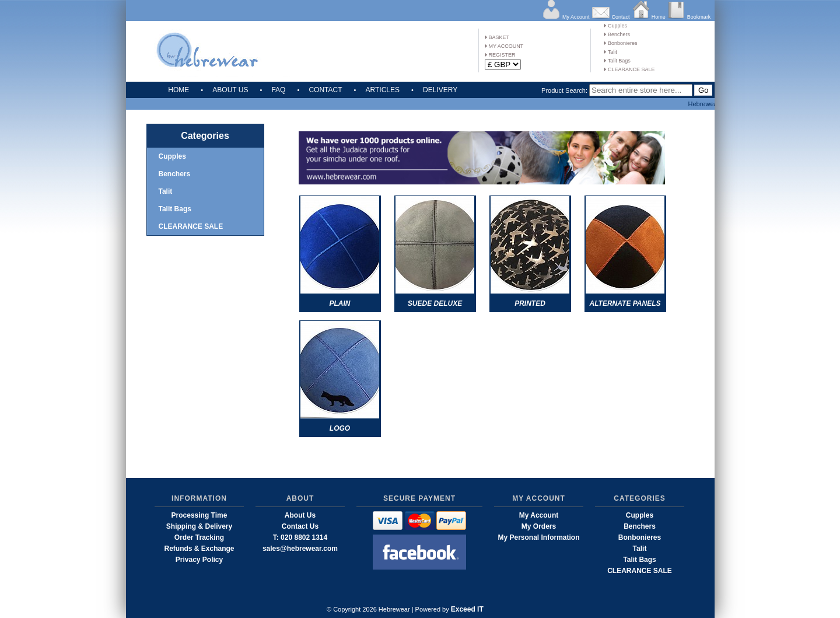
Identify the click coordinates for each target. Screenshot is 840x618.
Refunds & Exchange (199, 549)
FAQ (278, 90)
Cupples (615, 26)
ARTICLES (383, 90)
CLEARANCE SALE (629, 69)
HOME (178, 90)
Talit (610, 52)
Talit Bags (617, 61)
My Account (576, 17)
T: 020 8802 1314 (300, 537)
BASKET (497, 37)
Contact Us (300, 526)
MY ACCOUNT (504, 46)
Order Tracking (199, 537)
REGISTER (500, 55)
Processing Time (199, 515)
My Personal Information (538, 537)
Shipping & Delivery (199, 526)
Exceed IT (467, 609)
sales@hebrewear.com (300, 549)
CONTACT (325, 90)
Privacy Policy (199, 560)
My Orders (539, 526)
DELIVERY (440, 90)
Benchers (617, 34)
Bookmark (699, 17)
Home (659, 17)
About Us (300, 515)
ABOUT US (230, 90)
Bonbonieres (620, 43)
